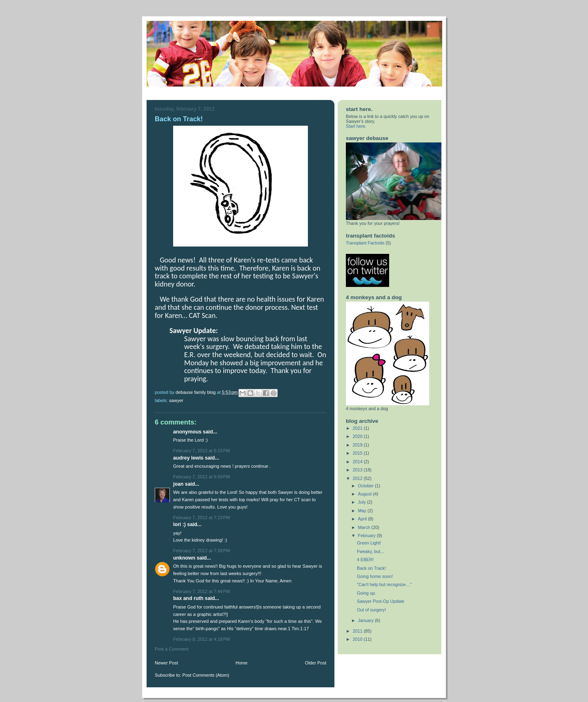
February (367, 535)
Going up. (366, 593)
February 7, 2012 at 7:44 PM (202, 591)
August (366, 494)
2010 (358, 639)
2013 (358, 470)
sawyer (176, 400)
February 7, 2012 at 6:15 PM (202, 451)
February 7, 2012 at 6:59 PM (202, 477)
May (363, 511)
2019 (358, 445)
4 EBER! (365, 560)
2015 (358, 453)
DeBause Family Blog (196, 392)
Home (242, 663)
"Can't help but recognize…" (384, 584)
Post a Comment (171, 649)
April (363, 519)
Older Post (316, 663)
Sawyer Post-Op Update (381, 601)
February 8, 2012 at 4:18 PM (202, 639)
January (366, 620)
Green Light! (369, 543)
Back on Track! (371, 568)
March (365, 527)
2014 (358, 462)
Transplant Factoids (365, 243)
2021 (358, 428)
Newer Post (166, 663)
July (363, 502)
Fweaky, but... (370, 551)
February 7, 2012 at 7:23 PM (202, 518)
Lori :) (179, 524)
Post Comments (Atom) (206, 675)
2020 (358, 436)
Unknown (184, 558)
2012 (358, 478)
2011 (358, 631)
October (366, 486)
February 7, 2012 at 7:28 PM (202, 551)
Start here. (356, 126)
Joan (179, 484)
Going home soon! (375, 576)
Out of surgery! (371, 610)
